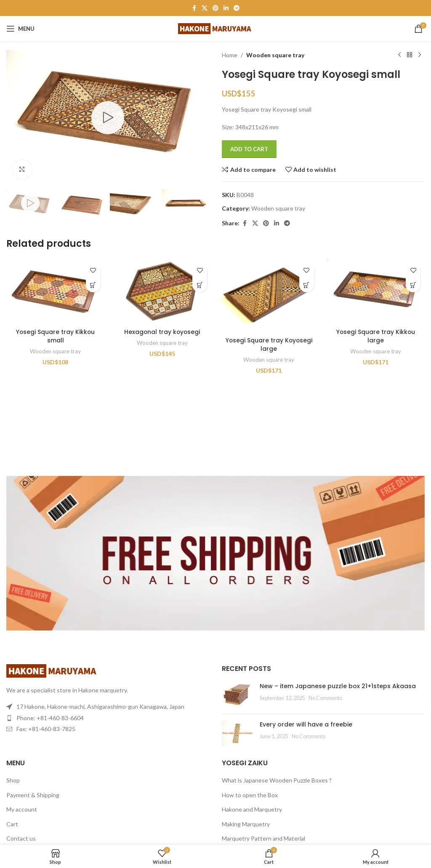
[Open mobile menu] (20, 29)
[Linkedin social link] (226, 8)
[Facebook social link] (194, 8)
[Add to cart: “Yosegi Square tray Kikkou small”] (93, 285)
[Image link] (53, 670)
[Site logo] (216, 28)
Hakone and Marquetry (252, 809)
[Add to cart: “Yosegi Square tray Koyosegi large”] (307, 285)
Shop (13, 780)
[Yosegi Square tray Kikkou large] (376, 291)
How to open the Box (250, 795)
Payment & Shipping (33, 795)
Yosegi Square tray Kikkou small (55, 336)
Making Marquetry (246, 824)
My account (22, 809)
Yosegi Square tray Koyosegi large (269, 345)
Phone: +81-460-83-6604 (50, 718)
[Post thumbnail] (238, 695)
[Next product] (420, 55)
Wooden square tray (275, 55)
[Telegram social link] (237, 8)
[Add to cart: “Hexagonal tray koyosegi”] (200, 285)
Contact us (21, 838)
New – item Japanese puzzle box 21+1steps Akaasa (338, 686)
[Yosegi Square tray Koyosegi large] (269, 295)
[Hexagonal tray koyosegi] (162, 291)
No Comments (325, 698)
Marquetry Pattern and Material (263, 838)
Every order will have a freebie (306, 724)
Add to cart (249, 149)
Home (230, 55)
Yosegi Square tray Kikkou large (376, 336)
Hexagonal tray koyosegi (162, 332)
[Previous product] (399, 55)
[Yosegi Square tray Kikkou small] (56, 291)
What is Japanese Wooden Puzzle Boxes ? (277, 780)
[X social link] (205, 8)
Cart (12, 824)
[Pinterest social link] (215, 8)
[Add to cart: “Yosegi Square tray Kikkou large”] (413, 285)
